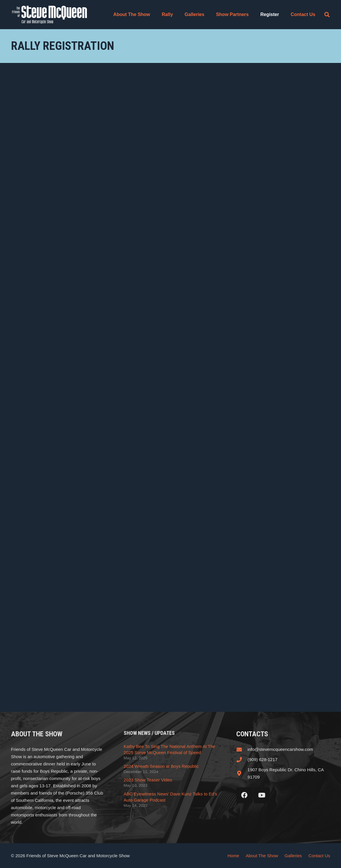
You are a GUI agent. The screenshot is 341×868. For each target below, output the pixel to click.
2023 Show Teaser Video (148, 780)
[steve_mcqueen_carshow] (50, 15)
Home (233, 856)
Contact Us (319, 856)
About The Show (262, 856)
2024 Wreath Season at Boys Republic (161, 766)
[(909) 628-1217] (242, 760)
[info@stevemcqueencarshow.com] (242, 749)
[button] (327, 15)
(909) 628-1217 (263, 759)
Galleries (293, 856)
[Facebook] (244, 795)
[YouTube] (262, 795)
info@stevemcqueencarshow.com (280, 749)
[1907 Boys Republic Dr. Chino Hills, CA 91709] (242, 773)
